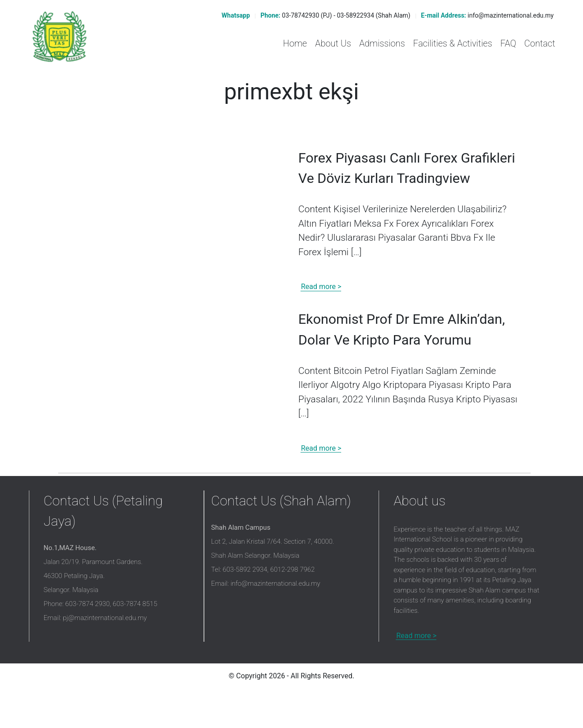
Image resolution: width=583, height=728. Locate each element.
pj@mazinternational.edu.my (105, 657)
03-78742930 (301, 15)
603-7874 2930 (88, 643)
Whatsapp (235, 15)
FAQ (508, 43)
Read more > (321, 306)
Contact (540, 43)
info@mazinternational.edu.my (511, 15)
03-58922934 (356, 15)
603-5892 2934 (245, 608)
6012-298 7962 (293, 608)
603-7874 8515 (135, 643)
